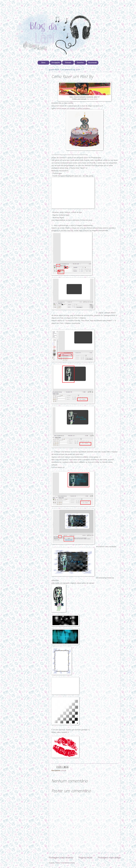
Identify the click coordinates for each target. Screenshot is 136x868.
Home (43, 63)
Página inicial (85, 858)
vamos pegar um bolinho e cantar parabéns (73, 108)
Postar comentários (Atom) (65, 863)
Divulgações (56, 63)
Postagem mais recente (61, 858)
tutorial (64, 770)
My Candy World (92, 99)
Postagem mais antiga (109, 858)
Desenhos (80, 63)
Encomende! (93, 63)
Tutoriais (68, 63)
